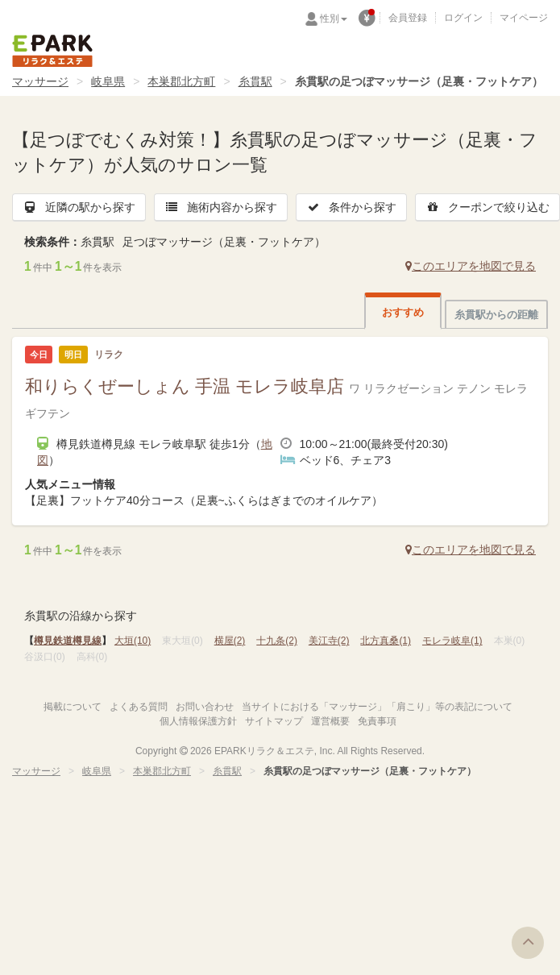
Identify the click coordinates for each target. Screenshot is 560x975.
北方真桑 (386, 641)
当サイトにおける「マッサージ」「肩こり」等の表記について (377, 707)
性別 (334, 19)
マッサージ (40, 81)
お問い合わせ (205, 707)
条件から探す (351, 207)
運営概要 (330, 721)
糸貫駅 (255, 81)
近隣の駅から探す (79, 207)
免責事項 (377, 721)
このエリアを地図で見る (471, 266)
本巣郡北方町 (181, 81)
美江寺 (329, 641)
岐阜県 (108, 81)
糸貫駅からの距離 (496, 315)
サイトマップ (274, 721)
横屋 (230, 641)
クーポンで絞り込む (487, 207)
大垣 (133, 641)
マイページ (524, 18)
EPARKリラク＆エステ (52, 51)
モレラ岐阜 (452, 641)
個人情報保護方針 (198, 721)
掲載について (73, 707)
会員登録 (408, 18)
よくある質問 (139, 707)
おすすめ (403, 312)
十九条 (277, 641)
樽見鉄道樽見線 (68, 641)
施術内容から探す (221, 207)
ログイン (463, 18)
